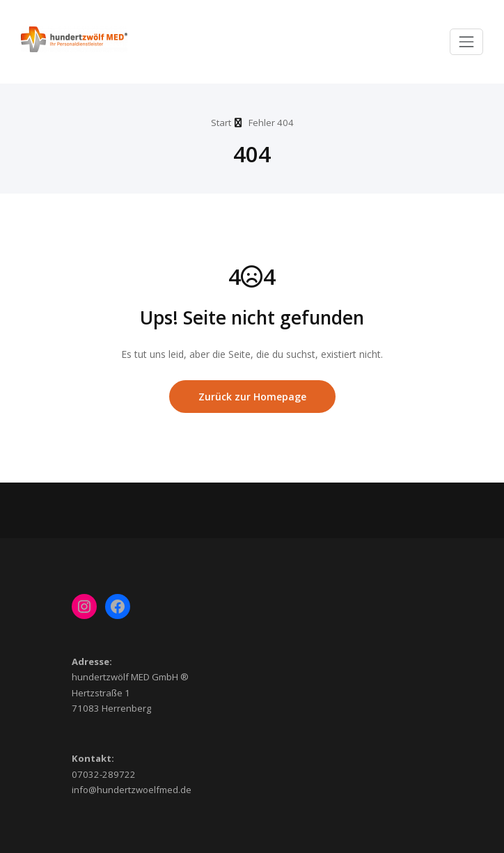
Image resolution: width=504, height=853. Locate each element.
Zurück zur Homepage (252, 397)
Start (221, 123)
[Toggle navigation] (466, 42)
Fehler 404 (271, 123)
